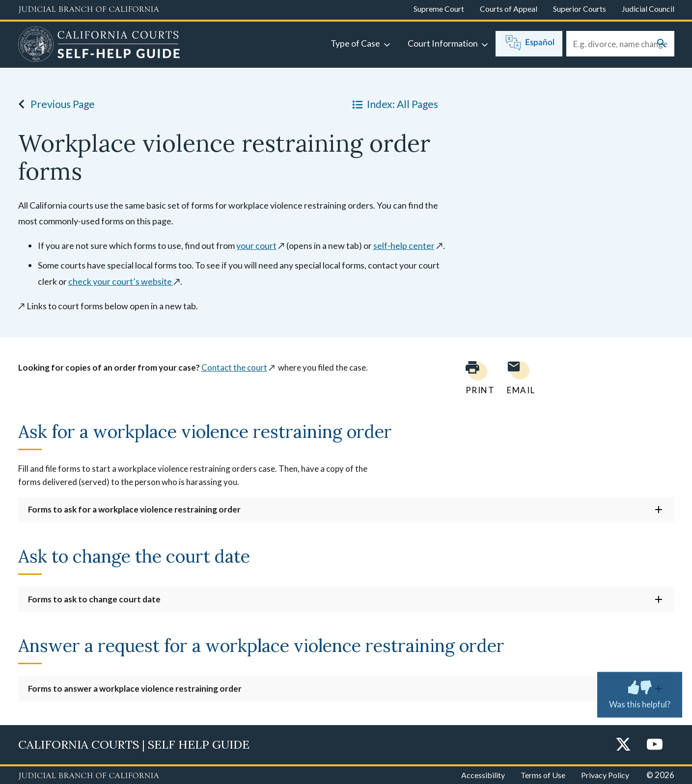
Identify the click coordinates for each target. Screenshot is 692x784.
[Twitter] (623, 745)
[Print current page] (474, 378)
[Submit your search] (662, 44)
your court (256, 245)
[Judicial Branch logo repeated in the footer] (89, 776)
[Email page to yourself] (518, 378)
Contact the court (234, 367)
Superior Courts (580, 9)
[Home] (99, 46)
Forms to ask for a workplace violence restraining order (134, 509)
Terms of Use (543, 775)
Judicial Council (648, 9)
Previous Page (54, 104)
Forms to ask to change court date (94, 599)
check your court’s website (121, 281)
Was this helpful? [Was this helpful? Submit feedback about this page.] (640, 693)
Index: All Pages (393, 104)
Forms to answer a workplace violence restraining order (135, 689)
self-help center (404, 245)
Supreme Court (439, 9)
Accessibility (483, 775)
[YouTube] (655, 745)
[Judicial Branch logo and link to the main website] (89, 10)
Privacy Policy (605, 775)
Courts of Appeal (509, 9)
